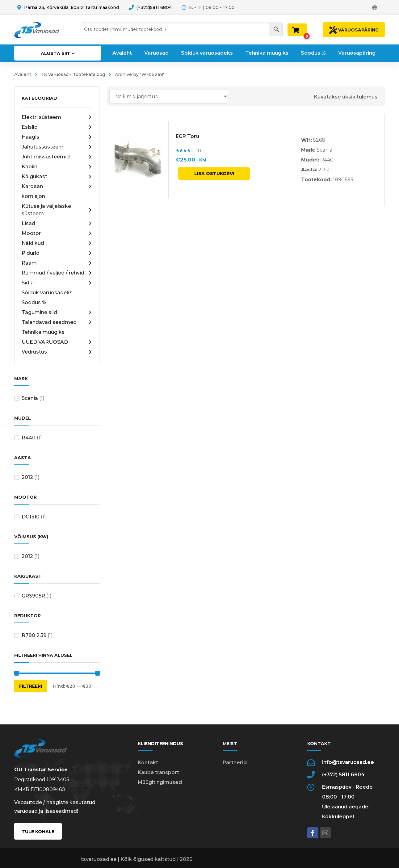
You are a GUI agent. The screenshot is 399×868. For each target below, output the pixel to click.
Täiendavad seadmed (57, 322)
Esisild (57, 127)
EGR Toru (187, 136)
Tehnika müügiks (43, 332)
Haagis (57, 137)
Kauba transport (158, 772)
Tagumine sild (57, 312)
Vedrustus (57, 352)
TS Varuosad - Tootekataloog (73, 74)
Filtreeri (31, 686)
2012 (27, 477)
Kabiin (57, 167)
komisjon (33, 196)
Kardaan (57, 187)
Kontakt (148, 763)
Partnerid (235, 763)
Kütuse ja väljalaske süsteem (57, 210)
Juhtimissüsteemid (57, 157)
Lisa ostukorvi (214, 174)
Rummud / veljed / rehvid (57, 273)
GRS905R (33, 596)
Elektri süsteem (57, 117)
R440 (29, 438)
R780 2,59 (34, 635)
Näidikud (57, 243)
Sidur (57, 283)
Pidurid (57, 253)
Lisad (57, 224)
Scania (30, 398)
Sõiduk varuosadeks (47, 293)
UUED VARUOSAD (57, 342)
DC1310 (31, 517)
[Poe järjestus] (169, 96)
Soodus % (34, 302)
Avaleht (23, 74)
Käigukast (57, 177)
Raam (57, 263)
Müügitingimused (160, 782)
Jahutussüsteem (57, 147)
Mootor (57, 233)
